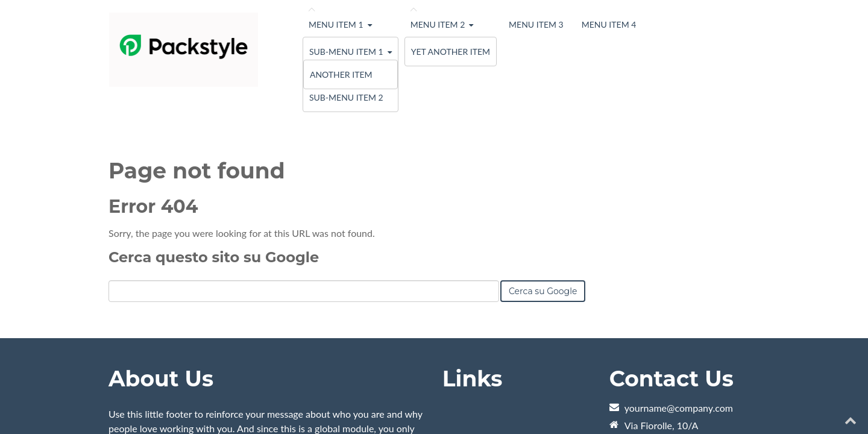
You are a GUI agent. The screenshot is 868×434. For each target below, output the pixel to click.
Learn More (133, 345)
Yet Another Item (451, 52)
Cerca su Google (543, 173)
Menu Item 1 (336, 24)
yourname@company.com (679, 290)
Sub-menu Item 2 (346, 97)
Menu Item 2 (438, 24)
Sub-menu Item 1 (346, 52)
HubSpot (244, 397)
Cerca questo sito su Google (214, 139)
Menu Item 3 (536, 24)
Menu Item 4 (609, 24)
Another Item (341, 74)
